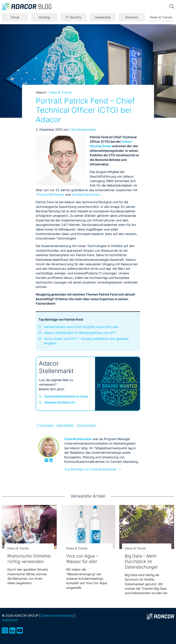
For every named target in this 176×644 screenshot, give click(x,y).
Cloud (15, 17)
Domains (132, 17)
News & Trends (161, 17)
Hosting (44, 17)
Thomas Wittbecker (50, 195)
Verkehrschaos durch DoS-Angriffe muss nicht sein (81, 327)
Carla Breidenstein (83, 130)
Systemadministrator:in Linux (66, 396)
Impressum (10, 620)
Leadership (103, 17)
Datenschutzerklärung (57, 616)
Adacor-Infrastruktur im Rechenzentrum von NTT (80, 333)
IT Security (73, 17)
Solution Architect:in (60, 402)
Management (65, 426)
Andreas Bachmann (86, 195)
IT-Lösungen (45, 426)
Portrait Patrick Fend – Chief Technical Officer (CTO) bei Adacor (85, 110)
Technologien (86, 426)
